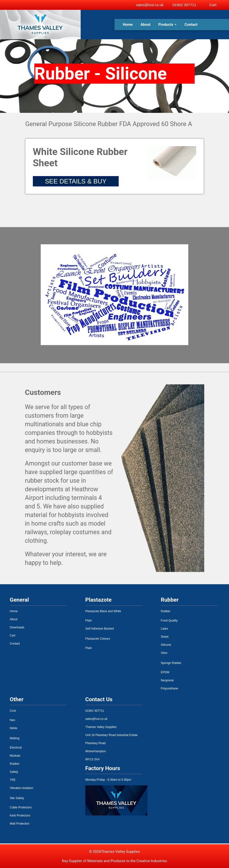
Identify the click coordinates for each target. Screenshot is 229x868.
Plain (89, 621)
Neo (13, 720)
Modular (15, 756)
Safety (14, 772)
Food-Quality (169, 621)
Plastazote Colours (98, 639)
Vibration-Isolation (22, 788)
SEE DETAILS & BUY (76, 181)
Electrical (16, 748)
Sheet (165, 637)
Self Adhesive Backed (100, 629)
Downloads (17, 627)
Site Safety (17, 798)
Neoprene (167, 680)
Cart (13, 635)
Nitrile (14, 728)
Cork (13, 711)
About (145, 25)
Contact (191, 25)
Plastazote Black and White (103, 611)
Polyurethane (170, 688)
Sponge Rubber (171, 663)
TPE (13, 780)
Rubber (166, 611)
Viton (164, 653)
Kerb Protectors (20, 816)
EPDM (165, 672)
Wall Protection (20, 824)
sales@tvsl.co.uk (150, 5)
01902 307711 (184, 5)
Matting (15, 738)
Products (168, 25)
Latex (164, 629)
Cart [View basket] (213, 5)
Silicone (166, 645)
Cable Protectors (21, 807)
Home (128, 25)
